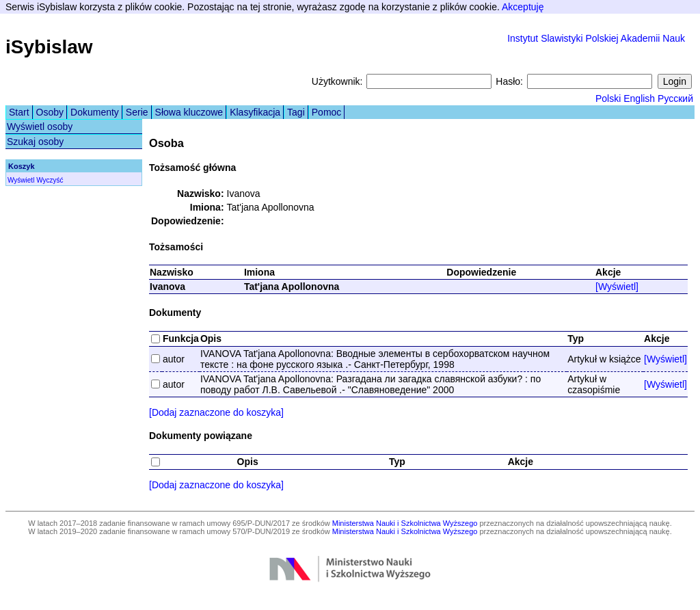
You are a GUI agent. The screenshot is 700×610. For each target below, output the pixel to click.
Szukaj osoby (35, 142)
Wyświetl (21, 180)
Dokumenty (95, 112)
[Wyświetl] (617, 287)
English (639, 98)
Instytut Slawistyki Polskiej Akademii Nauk (596, 38)
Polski (608, 98)
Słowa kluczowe (189, 112)
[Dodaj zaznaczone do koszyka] (216, 412)
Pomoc (327, 112)
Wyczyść (50, 180)
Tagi (296, 112)
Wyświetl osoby (40, 127)
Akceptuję (523, 7)
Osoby (50, 112)
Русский (675, 98)
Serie (137, 112)
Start (19, 112)
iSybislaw (49, 47)
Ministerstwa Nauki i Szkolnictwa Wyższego (405, 523)
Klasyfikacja (255, 112)
